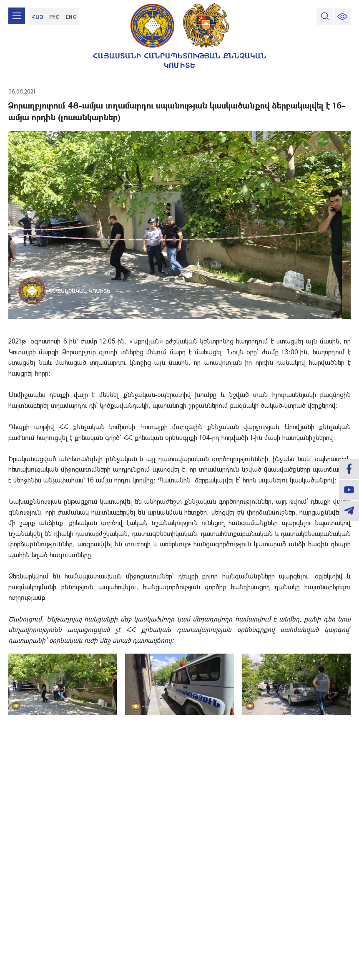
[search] (325, 17)
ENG (71, 17)
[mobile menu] (17, 17)
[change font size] (342, 17)
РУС (54, 17)
